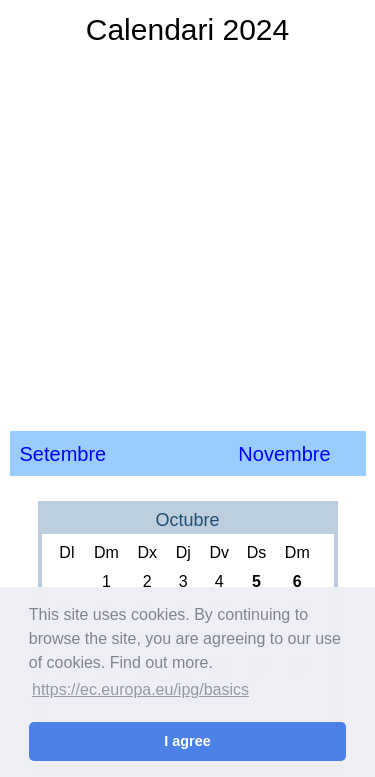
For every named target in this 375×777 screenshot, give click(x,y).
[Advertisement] (187, 237)
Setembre (63, 454)
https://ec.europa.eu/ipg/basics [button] (140, 689)
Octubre (187, 520)
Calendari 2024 (187, 29)
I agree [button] (187, 741)
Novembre (284, 454)
